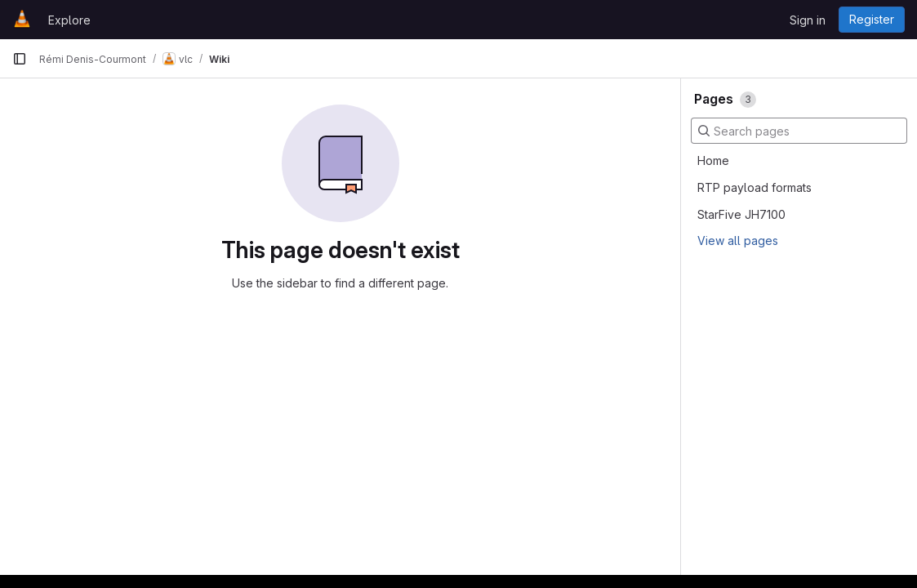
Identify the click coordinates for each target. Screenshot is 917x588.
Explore (69, 20)
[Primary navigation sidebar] (20, 59)
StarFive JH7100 (741, 214)
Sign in (808, 20)
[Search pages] (799, 131)
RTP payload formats (755, 187)
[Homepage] (22, 20)
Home (713, 160)
